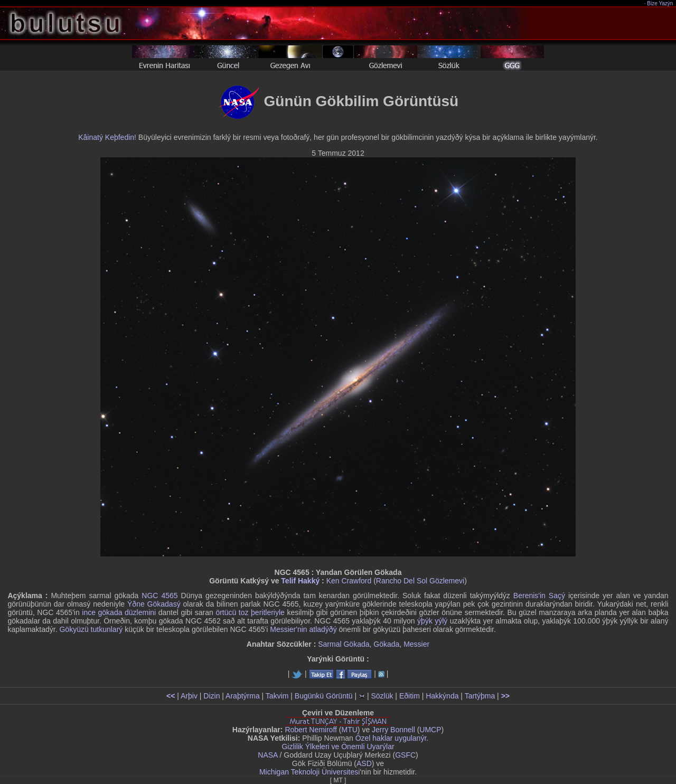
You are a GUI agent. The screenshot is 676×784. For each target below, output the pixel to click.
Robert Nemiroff (311, 730)
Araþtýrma (243, 696)
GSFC (405, 755)
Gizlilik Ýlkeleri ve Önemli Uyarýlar (338, 747)
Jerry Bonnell (393, 730)
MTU (350, 730)
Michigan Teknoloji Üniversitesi (309, 772)
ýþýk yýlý (432, 621)
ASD (364, 763)
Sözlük (382, 696)
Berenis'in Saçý (539, 596)
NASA (267, 755)
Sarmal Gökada (344, 644)
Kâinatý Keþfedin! (107, 137)
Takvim (277, 696)
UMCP (430, 730)
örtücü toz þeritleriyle (250, 612)
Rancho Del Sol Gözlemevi (420, 581)
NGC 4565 (159, 596)
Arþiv (189, 696)
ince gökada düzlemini (119, 612)
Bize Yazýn (660, 3)
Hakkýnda (442, 696)
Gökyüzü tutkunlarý (91, 629)
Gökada (386, 644)
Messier (416, 644)
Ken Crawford (349, 581)
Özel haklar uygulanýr (391, 738)
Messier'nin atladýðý (303, 629)
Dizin (212, 696)
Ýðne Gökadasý (154, 604)
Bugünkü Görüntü (324, 696)
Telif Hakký (300, 581)
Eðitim (410, 696)
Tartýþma (480, 696)
